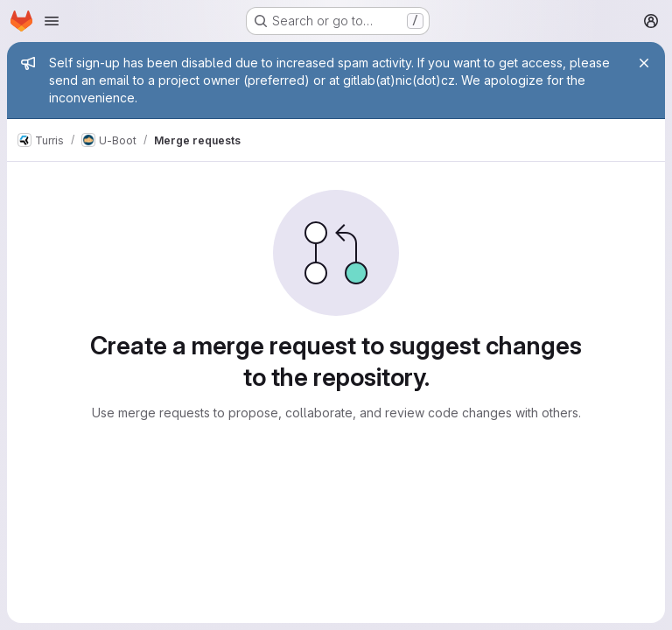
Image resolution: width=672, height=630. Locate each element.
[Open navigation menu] (52, 21)
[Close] (644, 63)
